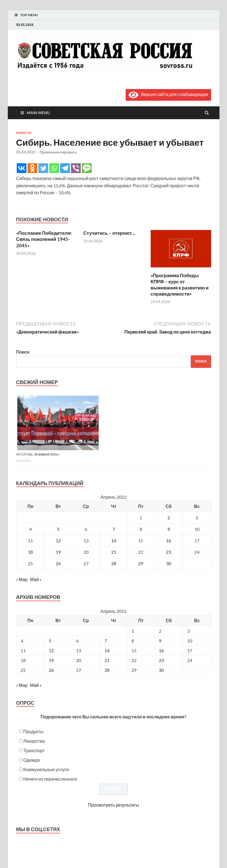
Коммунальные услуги (46, 769)
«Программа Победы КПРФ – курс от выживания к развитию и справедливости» (180, 285)
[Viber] (76, 168)
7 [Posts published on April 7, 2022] (106, 641)
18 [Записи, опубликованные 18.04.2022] (30, 552)
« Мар (22, 579)
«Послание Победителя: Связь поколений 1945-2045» (44, 239)
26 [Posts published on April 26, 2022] (51, 670)
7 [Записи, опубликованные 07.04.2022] (114, 529)
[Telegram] (65, 168)
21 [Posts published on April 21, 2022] (107, 660)
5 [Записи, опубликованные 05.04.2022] (58, 529)
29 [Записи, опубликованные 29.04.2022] (141, 563)
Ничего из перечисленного (50, 779)
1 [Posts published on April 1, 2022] (133, 631)
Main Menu (38, 113)
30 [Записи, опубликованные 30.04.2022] (169, 563)
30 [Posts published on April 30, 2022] (161, 670)
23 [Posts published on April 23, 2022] (161, 660)
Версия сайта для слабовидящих (168, 94)
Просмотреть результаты (113, 805)
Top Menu (29, 15)
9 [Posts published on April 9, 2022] (160, 641)
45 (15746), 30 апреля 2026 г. (38, 454)
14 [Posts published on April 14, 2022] (107, 650)
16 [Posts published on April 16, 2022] (161, 650)
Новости (24, 133)
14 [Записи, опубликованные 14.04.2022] (114, 540)
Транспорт (34, 750)
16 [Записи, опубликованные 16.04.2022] (169, 540)
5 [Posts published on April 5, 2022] (50, 641)
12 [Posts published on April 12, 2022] (51, 650)
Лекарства (34, 741)
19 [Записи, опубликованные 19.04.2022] (58, 552)
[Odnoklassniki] (32, 168)
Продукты (33, 731)
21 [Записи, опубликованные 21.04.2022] (114, 552)
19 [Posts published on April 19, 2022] (51, 660)
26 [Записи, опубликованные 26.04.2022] (58, 563)
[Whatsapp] (54, 168)
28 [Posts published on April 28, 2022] (107, 670)
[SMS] (87, 168)
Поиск (23, 352)
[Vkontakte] (22, 168)
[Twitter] (43, 168)
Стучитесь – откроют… (109, 233)
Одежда (32, 760)
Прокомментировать (58, 152)
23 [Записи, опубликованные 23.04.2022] (169, 552)
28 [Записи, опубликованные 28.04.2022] (114, 563)
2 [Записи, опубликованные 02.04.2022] (169, 518)
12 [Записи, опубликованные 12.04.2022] (58, 540)
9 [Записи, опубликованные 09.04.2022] (169, 529)
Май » (36, 579)
